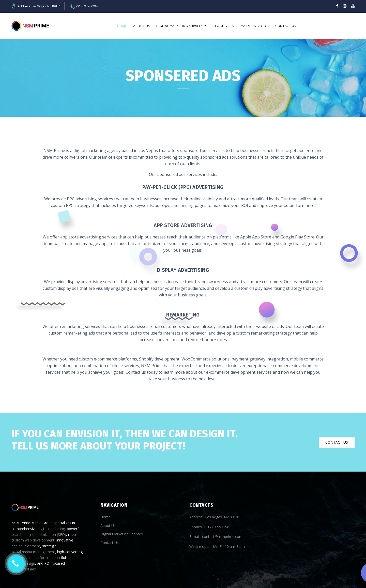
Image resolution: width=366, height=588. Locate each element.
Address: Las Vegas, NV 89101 (39, 6)
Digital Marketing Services (179, 26)
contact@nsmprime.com (222, 537)
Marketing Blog (255, 26)
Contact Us (286, 26)
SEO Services (224, 26)
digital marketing (51, 529)
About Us (141, 26)
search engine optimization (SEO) (39, 534)
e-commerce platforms (30, 558)
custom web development (33, 540)
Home (122, 26)
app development (26, 546)
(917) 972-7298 (87, 6)
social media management (33, 552)
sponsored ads (24, 569)
